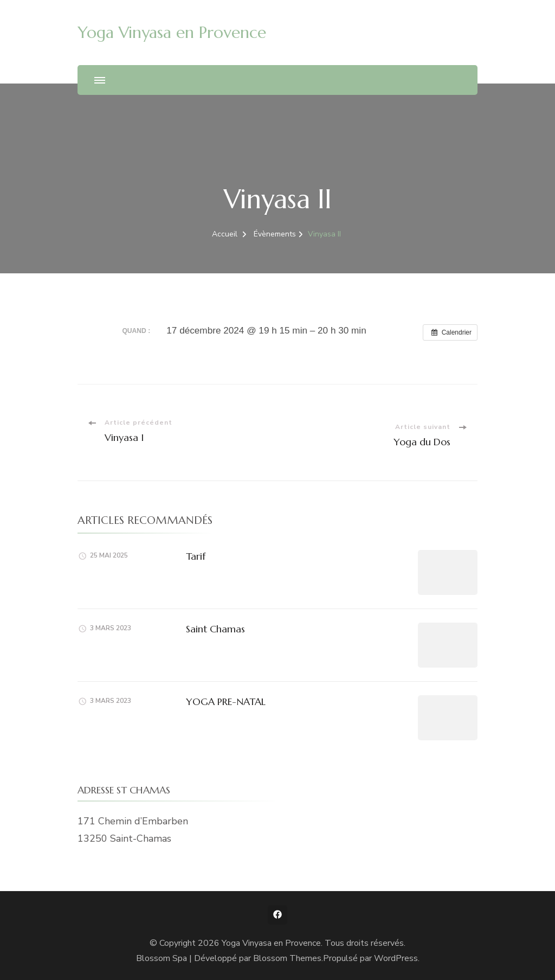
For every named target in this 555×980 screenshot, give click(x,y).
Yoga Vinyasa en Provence (172, 32)
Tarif (196, 556)
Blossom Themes (287, 958)
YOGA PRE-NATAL (226, 702)
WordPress (396, 958)
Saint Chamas (215, 629)
